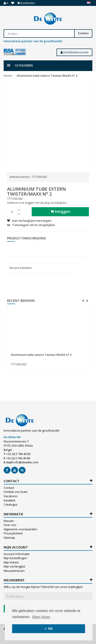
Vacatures (11, 496)
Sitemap (9, 538)
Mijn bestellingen (15, 558)
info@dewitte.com (26, 462)
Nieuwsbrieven (14, 571)
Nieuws (9, 521)
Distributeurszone (74, 52)
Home (8, 76)
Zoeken (83, 33)
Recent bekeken (21, 268)
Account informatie (17, 554)
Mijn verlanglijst (14, 566)
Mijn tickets (11, 562)
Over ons (10, 525)
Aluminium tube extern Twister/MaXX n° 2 (47, 76)
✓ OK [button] (49, 629)
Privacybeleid (13, 533)
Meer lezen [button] (41, 617)
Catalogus (11, 504)
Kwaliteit (9, 500)
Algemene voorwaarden (20, 529)
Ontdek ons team (16, 492)
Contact (9, 488)
